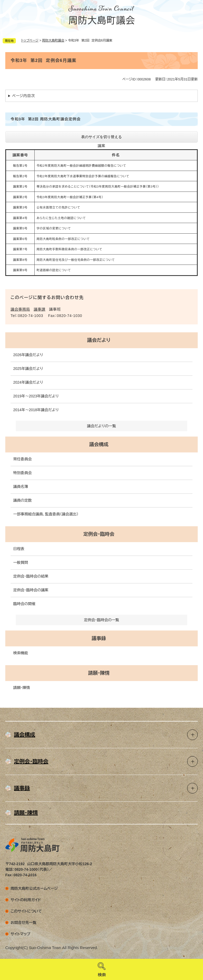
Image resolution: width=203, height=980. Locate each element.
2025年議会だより (28, 369)
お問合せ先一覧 (24, 923)
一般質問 (21, 562)
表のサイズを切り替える (101, 137)
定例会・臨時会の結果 (31, 576)
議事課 (40, 309)
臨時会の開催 (24, 604)
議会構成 (99, 444)
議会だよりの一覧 (101, 426)
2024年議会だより (28, 382)
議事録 (99, 638)
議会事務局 (20, 309)
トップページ (30, 40)
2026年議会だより (28, 355)
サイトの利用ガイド (26, 900)
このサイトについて (26, 911)
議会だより (99, 340)
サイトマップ (20, 934)
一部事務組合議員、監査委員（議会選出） (46, 514)
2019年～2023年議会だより (36, 396)
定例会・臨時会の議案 (31, 590)
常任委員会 (22, 459)
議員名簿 (21, 487)
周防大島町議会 (53, 40)
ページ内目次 (24, 96)
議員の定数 (22, 500)
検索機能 (21, 653)
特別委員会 (22, 473)
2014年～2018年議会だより (36, 410)
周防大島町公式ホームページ (34, 888)
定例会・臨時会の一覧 (102, 620)
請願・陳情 (99, 673)
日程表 (19, 549)
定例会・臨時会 (99, 534)
